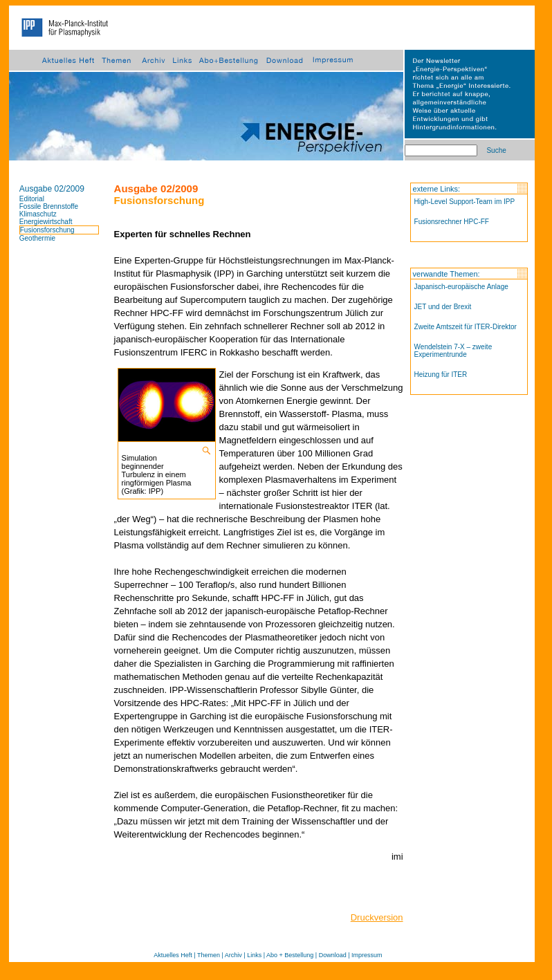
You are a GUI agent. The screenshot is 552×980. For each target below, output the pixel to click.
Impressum (367, 955)
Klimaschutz (38, 214)
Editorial (32, 199)
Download (333, 955)
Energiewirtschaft (46, 222)
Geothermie (37, 238)
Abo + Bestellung (290, 955)
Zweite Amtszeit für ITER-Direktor (466, 327)
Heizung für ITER (441, 375)
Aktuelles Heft (173, 955)
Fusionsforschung (47, 230)
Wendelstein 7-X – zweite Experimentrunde (453, 351)
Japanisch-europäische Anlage (461, 287)
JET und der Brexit (443, 307)
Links (254, 955)
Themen (209, 955)
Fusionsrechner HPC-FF (452, 222)
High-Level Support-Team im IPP (465, 202)
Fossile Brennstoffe (49, 206)
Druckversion (377, 917)
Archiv (233, 955)
